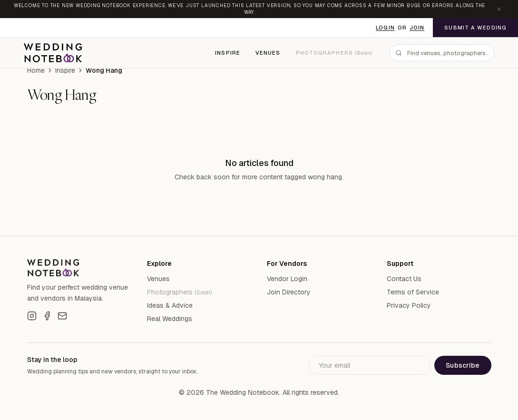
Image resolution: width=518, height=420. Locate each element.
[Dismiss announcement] (499, 9)
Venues (268, 53)
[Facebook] (47, 316)
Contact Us (404, 279)
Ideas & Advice (170, 305)
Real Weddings (170, 319)
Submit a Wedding (475, 28)
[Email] (62, 316)
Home (36, 70)
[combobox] (442, 53)
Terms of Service (413, 292)
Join (417, 28)
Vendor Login (287, 279)
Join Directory (289, 292)
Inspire (228, 53)
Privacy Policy (409, 305)
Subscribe (463, 365)
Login (385, 28)
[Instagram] (32, 316)
